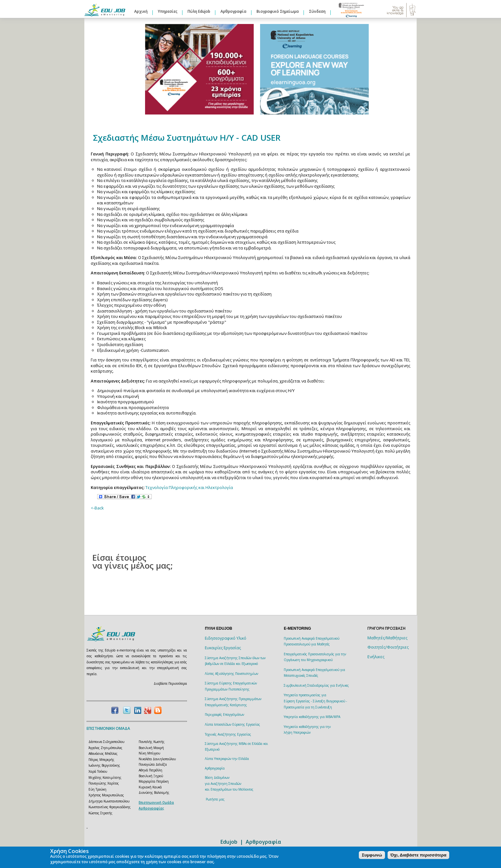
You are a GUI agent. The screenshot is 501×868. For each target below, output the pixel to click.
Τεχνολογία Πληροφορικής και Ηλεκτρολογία (189, 487)
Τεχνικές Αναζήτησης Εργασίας (228, 734)
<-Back (97, 508)
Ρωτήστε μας (215, 799)
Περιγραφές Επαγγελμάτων (224, 714)
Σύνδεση (317, 11)
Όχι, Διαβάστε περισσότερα (418, 855)
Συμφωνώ (372, 855)
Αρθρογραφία (233, 11)
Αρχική (141, 11)
